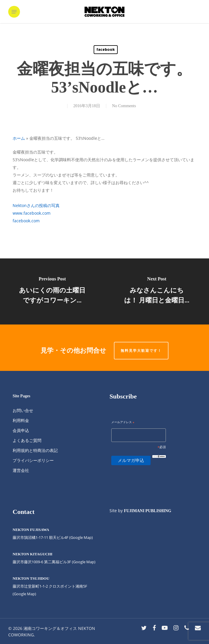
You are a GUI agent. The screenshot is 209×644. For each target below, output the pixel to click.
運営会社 (21, 470)
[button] (14, 12)
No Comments (124, 106)
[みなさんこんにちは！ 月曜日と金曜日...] (157, 291)
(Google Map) (84, 562)
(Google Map (80, 537)
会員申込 (21, 430)
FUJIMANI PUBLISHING (148, 511)
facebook (106, 50)
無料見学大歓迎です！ (141, 350)
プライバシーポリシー (33, 460)
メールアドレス (123, 422)
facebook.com (26, 221)
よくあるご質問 (27, 440)
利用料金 (21, 420)
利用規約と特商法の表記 (35, 450)
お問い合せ (23, 410)
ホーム (19, 138)
